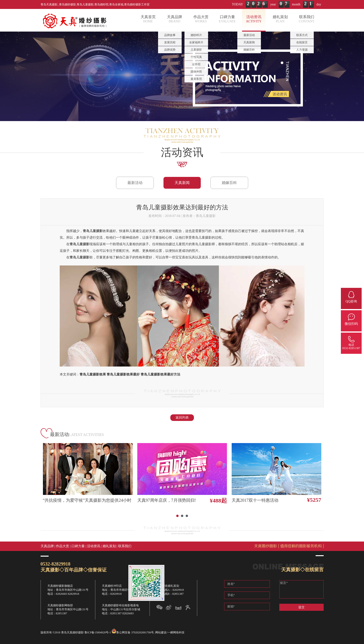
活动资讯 (94, 546)
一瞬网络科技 (176, 632)
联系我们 (125, 546)
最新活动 (135, 183)
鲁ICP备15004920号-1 (98, 632)
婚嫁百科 (229, 183)
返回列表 (182, 418)
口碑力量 (78, 546)
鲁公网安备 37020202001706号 (135, 632)
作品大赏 (63, 546)
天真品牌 (47, 546)
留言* (301, 589)
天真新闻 (182, 183)
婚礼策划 (109, 546)
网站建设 (161, 632)
